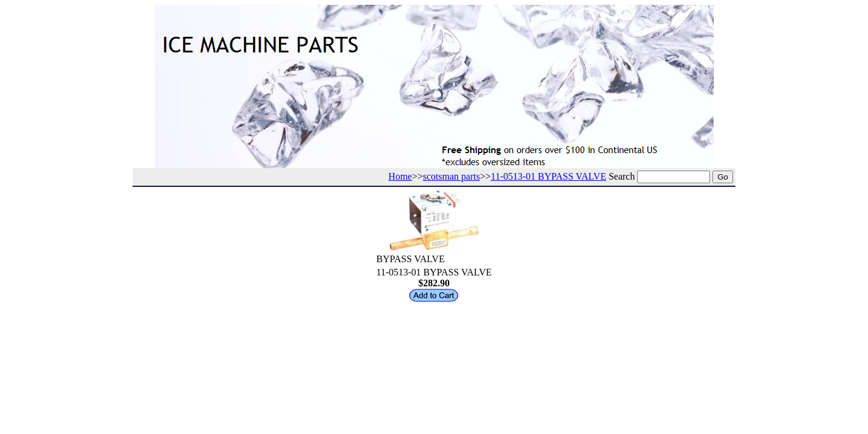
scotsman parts (452, 176)
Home (400, 176)
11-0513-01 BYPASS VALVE (548, 176)
